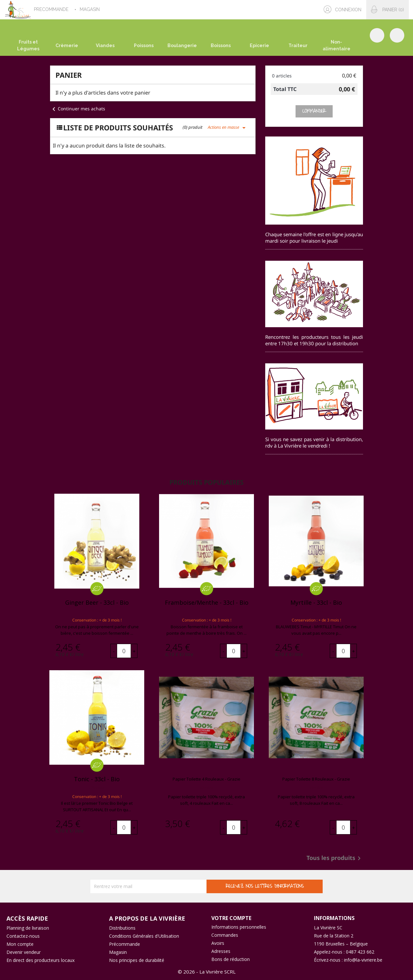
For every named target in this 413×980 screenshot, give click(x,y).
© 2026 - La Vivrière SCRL (207, 972)
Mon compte (20, 944)
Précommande (125, 944)
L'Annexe (97, 611)
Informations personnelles (239, 927)
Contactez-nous (23, 936)
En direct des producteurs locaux (40, 960)
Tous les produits (335, 858)
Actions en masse (228, 127)
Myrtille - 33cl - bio (316, 602)
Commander (314, 111)
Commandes (225, 935)
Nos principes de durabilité (137, 960)
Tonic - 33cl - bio (97, 779)
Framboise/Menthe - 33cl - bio (207, 602)
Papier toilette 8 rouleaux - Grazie (316, 779)
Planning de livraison (28, 928)
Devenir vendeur (24, 952)
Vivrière (207, 788)
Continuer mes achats (78, 109)
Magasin (118, 952)
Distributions (122, 928)
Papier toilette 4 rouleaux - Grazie (206, 779)
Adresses (221, 951)
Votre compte (231, 918)
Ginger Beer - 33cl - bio (97, 602)
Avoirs (218, 943)
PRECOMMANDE (52, 9)
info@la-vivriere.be (363, 960)
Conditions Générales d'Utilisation (144, 936)
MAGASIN (90, 9)
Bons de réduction (231, 959)
